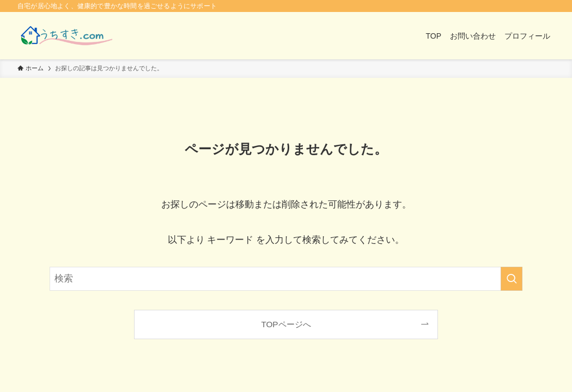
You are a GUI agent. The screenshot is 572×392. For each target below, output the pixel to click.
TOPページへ (286, 324)
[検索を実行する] (512, 279)
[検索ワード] (286, 279)
